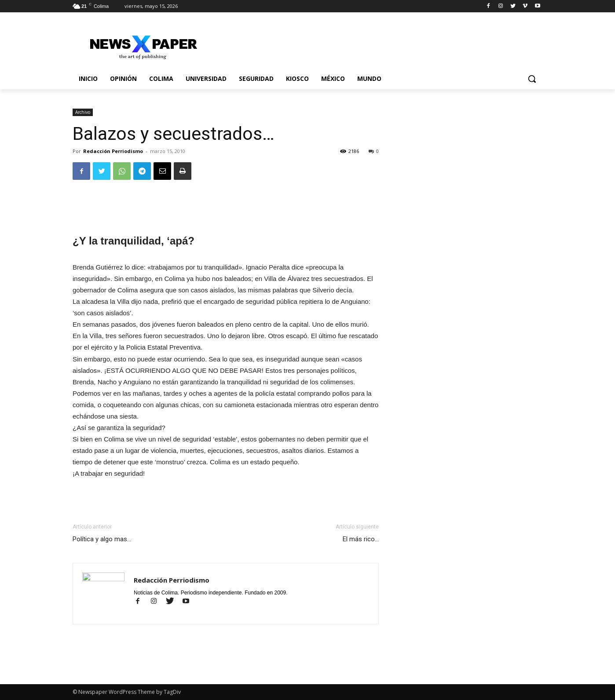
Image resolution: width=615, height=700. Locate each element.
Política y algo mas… (102, 539)
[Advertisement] (226, 209)
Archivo (83, 112)
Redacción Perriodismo (113, 151)
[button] (532, 79)
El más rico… (361, 539)
